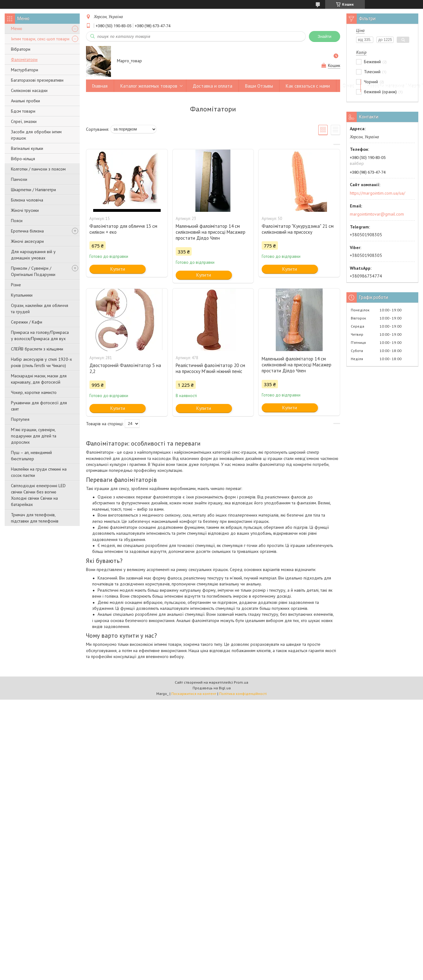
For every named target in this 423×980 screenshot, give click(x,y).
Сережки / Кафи (27, 322)
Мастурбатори (25, 70)
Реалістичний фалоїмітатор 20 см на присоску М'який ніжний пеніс (210, 368)
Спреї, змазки (24, 121)
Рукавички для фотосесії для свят (39, 406)
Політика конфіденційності (243, 694)
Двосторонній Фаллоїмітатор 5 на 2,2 (125, 368)
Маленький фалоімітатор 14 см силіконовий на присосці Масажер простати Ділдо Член (211, 232)
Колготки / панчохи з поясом (38, 169)
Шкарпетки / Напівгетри (33, 190)
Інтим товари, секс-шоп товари (40, 39)
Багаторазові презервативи (37, 80)
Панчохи (19, 179)
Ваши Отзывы (259, 86)
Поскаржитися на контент (194, 694)
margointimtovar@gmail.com (377, 214)
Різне (16, 285)
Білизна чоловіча (27, 200)
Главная (100, 86)
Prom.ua (241, 682)
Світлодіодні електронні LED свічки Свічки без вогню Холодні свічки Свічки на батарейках (38, 495)
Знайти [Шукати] (325, 36)
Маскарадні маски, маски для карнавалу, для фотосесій (39, 379)
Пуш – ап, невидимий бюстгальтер (31, 456)
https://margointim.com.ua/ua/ (378, 193)
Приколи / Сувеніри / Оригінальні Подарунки (33, 271)
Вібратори (21, 49)
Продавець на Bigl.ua (212, 688)
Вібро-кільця (23, 159)
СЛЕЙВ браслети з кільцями (37, 349)
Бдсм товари (23, 111)
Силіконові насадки (29, 90)
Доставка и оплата (212, 86)
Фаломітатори (24, 59)
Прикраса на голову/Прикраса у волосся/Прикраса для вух (40, 335)
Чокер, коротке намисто (34, 392)
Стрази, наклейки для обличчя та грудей (40, 309)
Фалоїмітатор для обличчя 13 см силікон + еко (123, 229)
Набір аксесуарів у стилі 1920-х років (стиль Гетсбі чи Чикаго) (41, 362)
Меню (17, 28)
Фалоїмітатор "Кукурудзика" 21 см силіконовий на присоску (298, 229)
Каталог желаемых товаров (149, 86)
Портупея (20, 419)
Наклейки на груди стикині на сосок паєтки (39, 472)
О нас (348, 86)
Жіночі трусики (25, 210)
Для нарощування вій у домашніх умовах (33, 255)
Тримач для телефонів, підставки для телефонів (35, 518)
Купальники (22, 295)
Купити (118, 269)
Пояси (17, 221)
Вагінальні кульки (27, 148)
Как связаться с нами (308, 86)
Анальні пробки (25, 101)
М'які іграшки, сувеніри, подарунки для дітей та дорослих (34, 436)
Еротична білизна (27, 231)
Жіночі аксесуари (27, 241)
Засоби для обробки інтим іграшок (36, 135)
